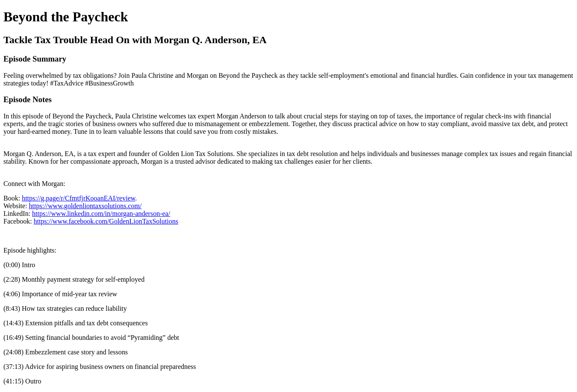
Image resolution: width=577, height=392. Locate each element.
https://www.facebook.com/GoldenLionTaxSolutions (106, 221)
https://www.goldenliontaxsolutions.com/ (85, 206)
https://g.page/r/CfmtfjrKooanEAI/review (78, 198)
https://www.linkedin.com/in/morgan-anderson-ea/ (101, 214)
